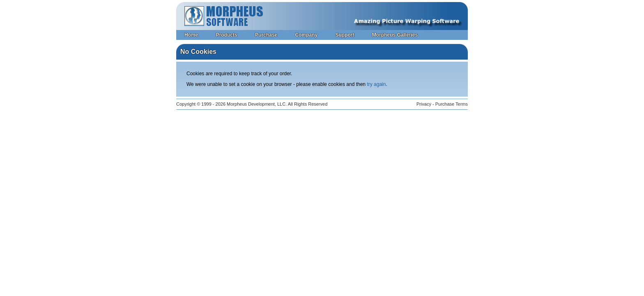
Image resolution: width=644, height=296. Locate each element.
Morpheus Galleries (395, 35)
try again (376, 84)
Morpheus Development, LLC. (257, 104)
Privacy (424, 104)
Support (345, 35)
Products (227, 35)
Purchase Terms (452, 104)
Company (306, 35)
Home (191, 35)
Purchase (266, 35)
